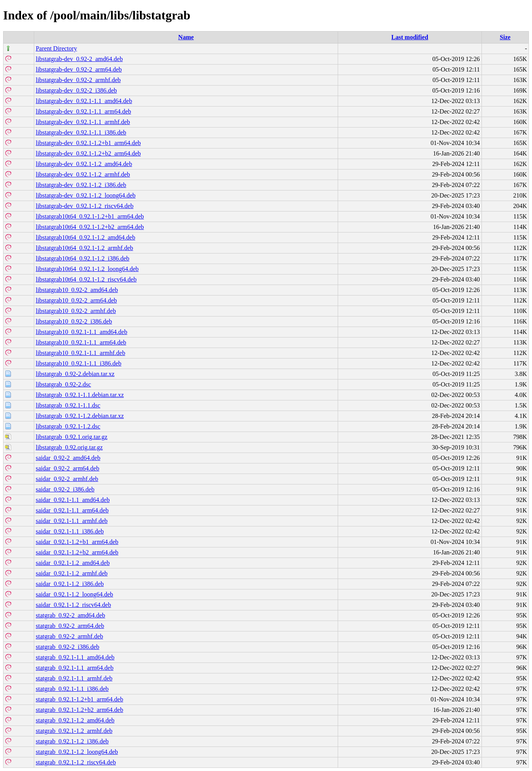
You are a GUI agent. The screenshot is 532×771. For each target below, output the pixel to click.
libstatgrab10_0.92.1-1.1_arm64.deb (81, 342)
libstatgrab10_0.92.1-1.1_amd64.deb (82, 332)
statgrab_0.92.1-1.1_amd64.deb (75, 657)
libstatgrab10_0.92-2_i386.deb (74, 321)
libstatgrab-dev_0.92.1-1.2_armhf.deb (83, 174)
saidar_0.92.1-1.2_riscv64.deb (73, 605)
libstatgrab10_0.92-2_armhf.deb (76, 311)
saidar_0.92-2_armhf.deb (67, 479)
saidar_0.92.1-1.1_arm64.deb (72, 510)
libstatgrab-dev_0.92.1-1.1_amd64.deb (84, 101)
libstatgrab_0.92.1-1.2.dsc (68, 426)
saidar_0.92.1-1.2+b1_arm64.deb (77, 542)
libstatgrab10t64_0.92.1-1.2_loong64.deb (87, 269)
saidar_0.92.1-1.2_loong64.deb (74, 594)
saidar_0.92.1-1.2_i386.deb (70, 584)
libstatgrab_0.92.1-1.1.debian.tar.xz (80, 395)
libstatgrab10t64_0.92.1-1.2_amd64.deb (85, 237)
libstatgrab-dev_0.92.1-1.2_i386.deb (81, 185)
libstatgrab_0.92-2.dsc (63, 384)
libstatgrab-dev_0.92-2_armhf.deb (78, 80)
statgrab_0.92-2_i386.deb (68, 647)
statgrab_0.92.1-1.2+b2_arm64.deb (79, 710)
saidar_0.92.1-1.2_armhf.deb (72, 573)
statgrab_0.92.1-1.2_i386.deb (72, 741)
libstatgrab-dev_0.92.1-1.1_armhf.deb (83, 122)
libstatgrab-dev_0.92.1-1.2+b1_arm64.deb (88, 143)
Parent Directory (56, 48)
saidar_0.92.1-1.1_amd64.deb (73, 500)
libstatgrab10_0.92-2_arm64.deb (76, 300)
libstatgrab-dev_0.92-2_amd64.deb (79, 59)
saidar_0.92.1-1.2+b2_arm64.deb (77, 552)
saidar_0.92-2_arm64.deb (68, 468)
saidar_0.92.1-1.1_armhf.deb (72, 521)
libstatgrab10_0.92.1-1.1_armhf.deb (80, 353)
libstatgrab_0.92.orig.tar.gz (69, 447)
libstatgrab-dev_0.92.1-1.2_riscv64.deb (85, 206)
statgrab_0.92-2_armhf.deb (69, 636)
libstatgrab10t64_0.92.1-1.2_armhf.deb (85, 248)
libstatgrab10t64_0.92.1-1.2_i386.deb (83, 258)
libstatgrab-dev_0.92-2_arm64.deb (79, 69)
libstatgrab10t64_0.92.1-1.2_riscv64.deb (86, 279)
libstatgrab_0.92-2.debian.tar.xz (75, 374)
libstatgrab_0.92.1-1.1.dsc (68, 405)
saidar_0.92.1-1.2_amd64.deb (73, 563)
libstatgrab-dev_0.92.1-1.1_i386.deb (81, 132)
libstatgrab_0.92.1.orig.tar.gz (72, 437)
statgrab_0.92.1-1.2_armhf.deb (74, 731)
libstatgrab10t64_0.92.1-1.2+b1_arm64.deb (90, 216)
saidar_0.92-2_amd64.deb (68, 458)
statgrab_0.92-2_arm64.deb (70, 626)
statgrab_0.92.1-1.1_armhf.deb (74, 678)
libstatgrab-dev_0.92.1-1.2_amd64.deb (84, 164)
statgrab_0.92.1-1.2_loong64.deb (77, 752)
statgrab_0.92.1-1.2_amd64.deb (75, 720)
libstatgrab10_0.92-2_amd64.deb (77, 290)
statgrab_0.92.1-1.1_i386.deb (72, 689)
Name (186, 37)
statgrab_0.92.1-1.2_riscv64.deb (76, 762)
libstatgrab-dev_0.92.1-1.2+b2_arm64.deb (88, 153)
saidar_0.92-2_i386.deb (65, 489)
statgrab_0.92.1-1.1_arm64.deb (75, 668)
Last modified (410, 37)
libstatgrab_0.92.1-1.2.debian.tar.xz (80, 416)
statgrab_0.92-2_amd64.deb (71, 615)
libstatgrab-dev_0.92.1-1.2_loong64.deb (86, 195)
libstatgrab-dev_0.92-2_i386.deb (76, 90)
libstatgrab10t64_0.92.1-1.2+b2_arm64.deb (90, 227)
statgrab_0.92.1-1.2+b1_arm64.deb (79, 699)
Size (505, 37)
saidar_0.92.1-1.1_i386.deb (70, 531)
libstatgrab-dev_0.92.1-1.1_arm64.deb (83, 111)
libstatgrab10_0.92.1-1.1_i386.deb (78, 363)
